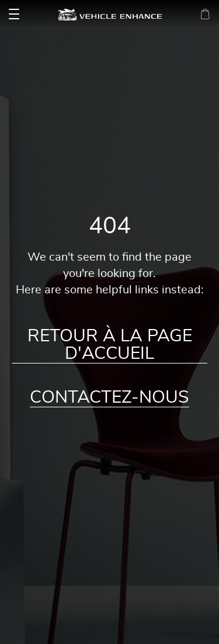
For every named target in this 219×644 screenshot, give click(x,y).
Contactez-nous (109, 397)
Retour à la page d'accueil (110, 345)
